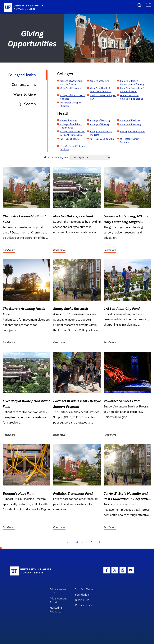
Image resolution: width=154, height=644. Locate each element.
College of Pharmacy (131, 124)
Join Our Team (84, 589)
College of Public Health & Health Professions (73, 133)
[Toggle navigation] (148, 5)
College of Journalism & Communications (132, 90)
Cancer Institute (68, 120)
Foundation (82, 595)
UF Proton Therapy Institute (130, 141)
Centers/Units (24, 84)
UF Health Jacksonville (102, 139)
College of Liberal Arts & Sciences (73, 97)
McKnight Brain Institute (132, 132)
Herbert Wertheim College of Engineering (132, 97)
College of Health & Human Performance (101, 90)
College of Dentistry (100, 120)
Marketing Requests (56, 609)
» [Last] (99, 542)
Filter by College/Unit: (56, 157)
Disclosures (82, 600)
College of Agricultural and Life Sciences (72, 83)
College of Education (71, 88)
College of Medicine (130, 120)
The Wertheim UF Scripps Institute (73, 148)
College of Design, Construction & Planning (132, 83)
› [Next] (95, 542)
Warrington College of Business (71, 104)
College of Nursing (100, 124)
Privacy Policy (84, 605)
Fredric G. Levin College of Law (103, 97)
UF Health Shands (70, 139)
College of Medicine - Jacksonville (71, 126)
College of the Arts (100, 81)
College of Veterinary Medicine (101, 133)
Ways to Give (25, 94)
